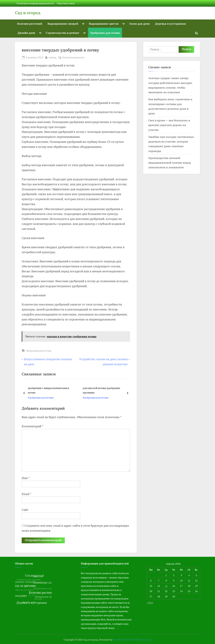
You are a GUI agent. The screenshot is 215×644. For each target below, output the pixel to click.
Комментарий (32, 426)
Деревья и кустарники (170, 24)
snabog (52, 57)
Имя (26, 478)
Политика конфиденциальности (35, 3)
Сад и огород (28, 13)
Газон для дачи (139, 24)
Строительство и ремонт (63, 33)
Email (26, 494)
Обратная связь (66, 3)
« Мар (150, 602)
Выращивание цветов (104, 24)
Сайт (25, 510)
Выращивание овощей (63, 24)
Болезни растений (30, 24)
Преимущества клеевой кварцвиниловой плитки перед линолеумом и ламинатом (170, 163)
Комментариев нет (73, 57)
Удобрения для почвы (105, 33)
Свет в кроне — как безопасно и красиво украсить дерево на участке (169, 125)
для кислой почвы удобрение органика (101, 390)
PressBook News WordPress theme (132, 640)
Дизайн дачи (26, 33)
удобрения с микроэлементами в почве (48, 390)
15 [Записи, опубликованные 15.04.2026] (166, 586)
